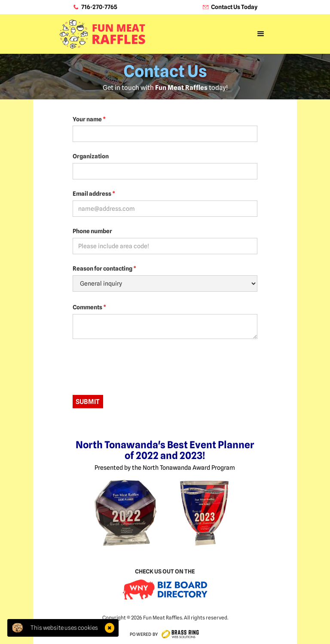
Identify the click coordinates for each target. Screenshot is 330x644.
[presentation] (138, 367)
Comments (89, 307)
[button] (261, 34)
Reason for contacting (104, 268)
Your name (89, 119)
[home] (102, 34)
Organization (91, 156)
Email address (94, 194)
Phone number (92, 231)
